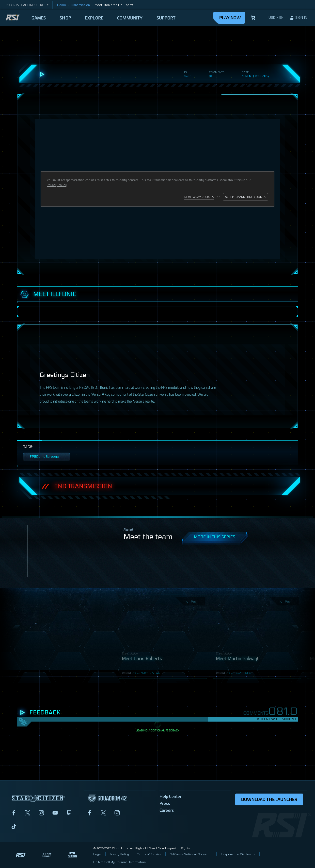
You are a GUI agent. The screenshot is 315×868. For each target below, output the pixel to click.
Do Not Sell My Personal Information (119, 862)
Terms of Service (149, 854)
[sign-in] (298, 18)
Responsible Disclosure (238, 854)
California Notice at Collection (191, 854)
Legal (97, 854)
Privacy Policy (119, 854)
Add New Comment (276, 719)
